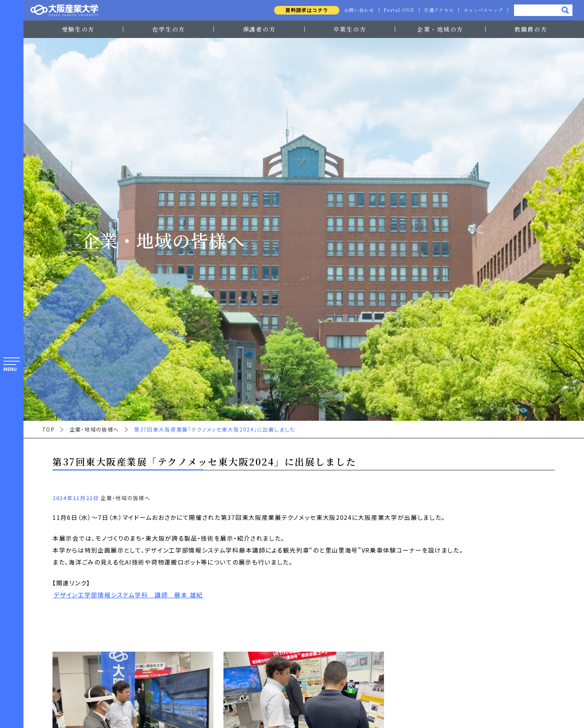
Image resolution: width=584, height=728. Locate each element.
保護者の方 (259, 29)
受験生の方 (78, 29)
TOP (48, 429)
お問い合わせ (356, 10)
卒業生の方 (350, 29)
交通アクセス (438, 10)
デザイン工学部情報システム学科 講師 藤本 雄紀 (128, 595)
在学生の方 (169, 29)
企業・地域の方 (440, 29)
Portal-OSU (397, 10)
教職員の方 (531, 29)
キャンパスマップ (483, 10)
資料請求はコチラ (303, 10)
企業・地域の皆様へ (94, 429)
